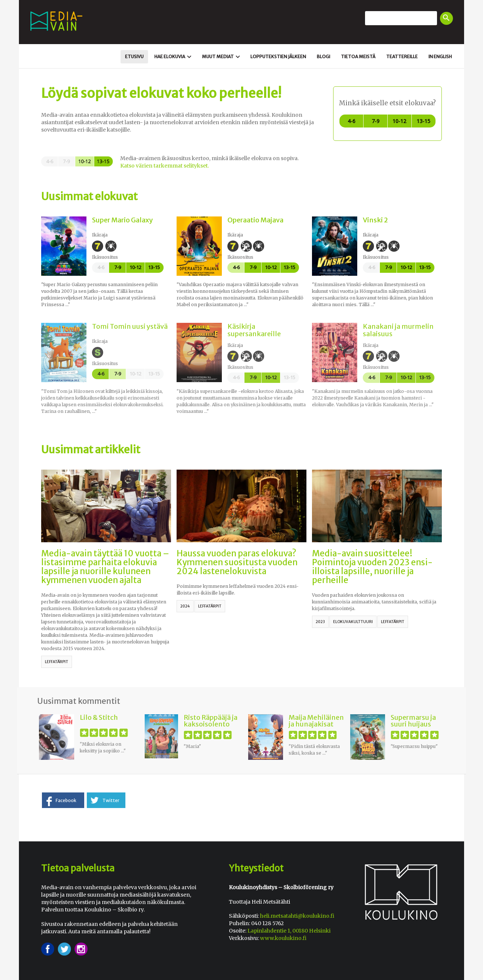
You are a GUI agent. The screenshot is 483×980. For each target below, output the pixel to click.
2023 (320, 622)
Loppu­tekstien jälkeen (278, 57)
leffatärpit (57, 662)
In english (440, 57)
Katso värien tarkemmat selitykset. (165, 166)
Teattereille (402, 57)
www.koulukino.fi (283, 938)
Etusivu (134, 57)
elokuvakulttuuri (353, 622)
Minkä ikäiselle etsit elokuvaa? (387, 103)
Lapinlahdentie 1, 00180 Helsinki (289, 931)
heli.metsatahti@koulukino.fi (297, 916)
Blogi (323, 57)
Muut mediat (222, 57)
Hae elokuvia (174, 57)
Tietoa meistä (358, 57)
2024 (185, 606)
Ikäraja (100, 235)
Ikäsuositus (105, 257)
